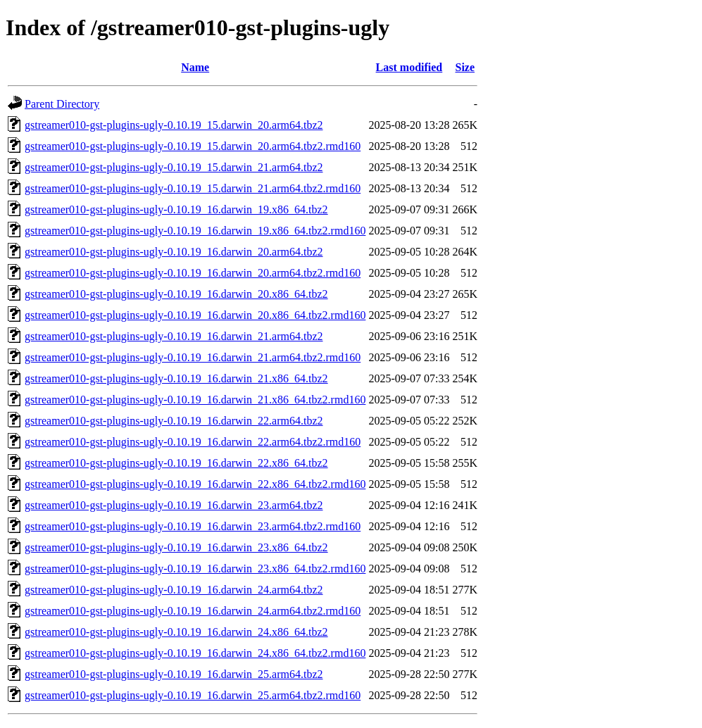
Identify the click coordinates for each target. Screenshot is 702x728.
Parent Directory (62, 104)
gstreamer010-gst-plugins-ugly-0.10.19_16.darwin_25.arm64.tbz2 (174, 674)
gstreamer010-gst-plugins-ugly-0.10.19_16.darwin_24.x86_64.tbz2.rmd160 (195, 653)
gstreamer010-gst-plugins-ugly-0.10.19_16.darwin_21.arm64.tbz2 (174, 336)
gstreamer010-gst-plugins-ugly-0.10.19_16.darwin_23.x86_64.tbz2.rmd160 (195, 569)
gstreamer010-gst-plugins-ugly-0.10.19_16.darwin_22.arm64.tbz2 (174, 421)
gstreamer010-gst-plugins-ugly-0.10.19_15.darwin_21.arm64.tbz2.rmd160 (193, 188)
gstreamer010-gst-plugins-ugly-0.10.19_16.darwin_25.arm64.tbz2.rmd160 (193, 695)
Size (465, 67)
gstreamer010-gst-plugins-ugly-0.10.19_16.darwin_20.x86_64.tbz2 (176, 294)
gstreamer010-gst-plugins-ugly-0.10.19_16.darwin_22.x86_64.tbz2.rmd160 (195, 484)
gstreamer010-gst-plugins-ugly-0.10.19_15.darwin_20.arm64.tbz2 (174, 125)
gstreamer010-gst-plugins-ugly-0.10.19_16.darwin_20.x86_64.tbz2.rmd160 (195, 315)
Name (195, 67)
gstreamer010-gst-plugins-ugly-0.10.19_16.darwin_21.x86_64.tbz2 (176, 378)
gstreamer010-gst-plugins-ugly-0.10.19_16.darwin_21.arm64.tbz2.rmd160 (193, 357)
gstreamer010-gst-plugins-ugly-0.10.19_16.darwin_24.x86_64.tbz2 (176, 632)
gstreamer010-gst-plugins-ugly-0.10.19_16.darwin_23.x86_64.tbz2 (176, 547)
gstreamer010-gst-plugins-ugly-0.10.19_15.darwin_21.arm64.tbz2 (174, 167)
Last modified (409, 67)
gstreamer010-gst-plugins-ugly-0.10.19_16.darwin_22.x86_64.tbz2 (176, 463)
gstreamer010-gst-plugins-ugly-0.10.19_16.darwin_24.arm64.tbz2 (174, 590)
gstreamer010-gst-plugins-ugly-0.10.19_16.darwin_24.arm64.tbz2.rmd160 (193, 611)
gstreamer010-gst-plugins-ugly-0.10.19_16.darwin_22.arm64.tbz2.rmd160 (193, 442)
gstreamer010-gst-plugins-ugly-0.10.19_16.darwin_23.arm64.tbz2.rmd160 (193, 526)
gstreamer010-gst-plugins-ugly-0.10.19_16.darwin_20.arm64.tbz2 (174, 252)
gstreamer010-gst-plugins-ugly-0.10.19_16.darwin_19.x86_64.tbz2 (176, 209)
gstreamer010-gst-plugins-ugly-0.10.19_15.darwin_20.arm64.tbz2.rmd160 (193, 146)
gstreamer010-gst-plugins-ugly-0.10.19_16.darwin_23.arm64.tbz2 (174, 505)
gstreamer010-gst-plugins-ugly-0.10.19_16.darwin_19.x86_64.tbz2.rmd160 (195, 231)
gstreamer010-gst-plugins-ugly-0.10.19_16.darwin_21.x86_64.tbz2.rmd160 (195, 400)
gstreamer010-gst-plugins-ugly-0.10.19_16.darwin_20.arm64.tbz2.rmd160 (193, 273)
